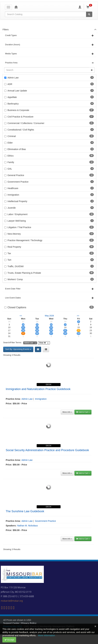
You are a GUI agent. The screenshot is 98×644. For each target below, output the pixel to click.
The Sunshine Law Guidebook (25, 511)
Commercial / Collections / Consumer (26, 123)
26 (37, 333)
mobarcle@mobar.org (12, 601)
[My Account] (80, 7)
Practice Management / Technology (25, 240)
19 (37, 330)
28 (65, 333)
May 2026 (49, 316)
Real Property (14, 247)
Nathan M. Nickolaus (27, 526)
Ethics (11, 156)
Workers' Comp (15, 279)
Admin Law (13, 78)
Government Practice (18, 182)
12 (37, 327)
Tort (9, 260)
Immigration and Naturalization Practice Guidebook (38, 389)
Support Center (11, 623)
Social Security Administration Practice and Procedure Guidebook (47, 450)
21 (65, 330)
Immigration (13, 195)
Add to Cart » (83, 412)
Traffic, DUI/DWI (16, 266)
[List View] (46, 349)
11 (23, 327)
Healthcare (13, 188)
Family (11, 162)
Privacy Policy (29, 623)
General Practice (16, 175)
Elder (10, 143)
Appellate (12, 97)
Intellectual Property (17, 201)
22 (79, 330)
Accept (9, 640)
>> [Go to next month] (78, 316)
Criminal (12, 136)
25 (23, 333)
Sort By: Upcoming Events (18, 349)
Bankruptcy (13, 104)
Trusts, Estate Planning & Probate (24, 273)
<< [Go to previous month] (21, 316)
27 (51, 333)
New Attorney (14, 234)
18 (23, 330)
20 (51, 330)
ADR (10, 84)
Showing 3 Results (12, 355)
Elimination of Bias (17, 149)
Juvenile (12, 208)
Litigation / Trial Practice (19, 227)
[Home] (16, 7)
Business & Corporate (18, 110)
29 (79, 333)
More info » (67, 412)
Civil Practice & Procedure (20, 117)
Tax (9, 253)
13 (51, 327)
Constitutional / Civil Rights (21, 130)
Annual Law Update (17, 91)
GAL (10, 169)
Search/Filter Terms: (12, 342)
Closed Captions (17, 307)
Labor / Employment (17, 214)
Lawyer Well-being (17, 221)
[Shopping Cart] (90, 7)
